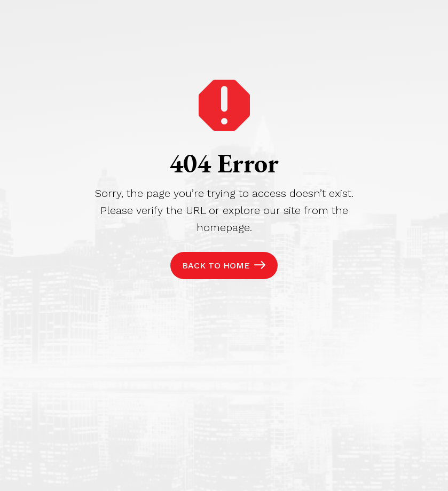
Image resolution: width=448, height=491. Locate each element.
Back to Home (216, 266)
